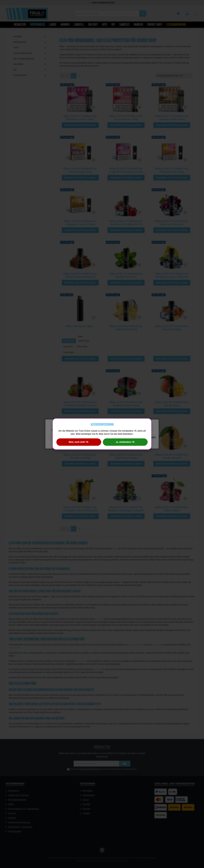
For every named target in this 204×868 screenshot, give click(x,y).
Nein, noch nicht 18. (79, 442)
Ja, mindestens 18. (125, 442)
